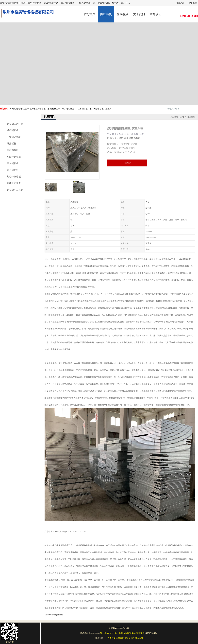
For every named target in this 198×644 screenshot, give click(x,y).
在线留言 (127, 163)
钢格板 (137, 138)
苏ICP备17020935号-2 (109, 633)
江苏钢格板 (13, 150)
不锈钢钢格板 (14, 137)
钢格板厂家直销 (15, 190)
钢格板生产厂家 (15, 124)
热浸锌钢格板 (14, 157)
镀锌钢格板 (13, 130)
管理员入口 (129, 638)
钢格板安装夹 (14, 183)
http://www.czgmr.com (54, 615)
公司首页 (89, 14)
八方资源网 (111, 638)
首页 (182, 117)
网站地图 (139, 638)
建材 (121, 138)
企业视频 (122, 14)
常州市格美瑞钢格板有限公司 (132, 633)
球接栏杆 (12, 144)
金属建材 (129, 138)
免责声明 (120, 638)
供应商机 (106, 14)
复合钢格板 (13, 170)
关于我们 (139, 14)
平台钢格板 (13, 163)
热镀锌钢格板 (14, 177)
